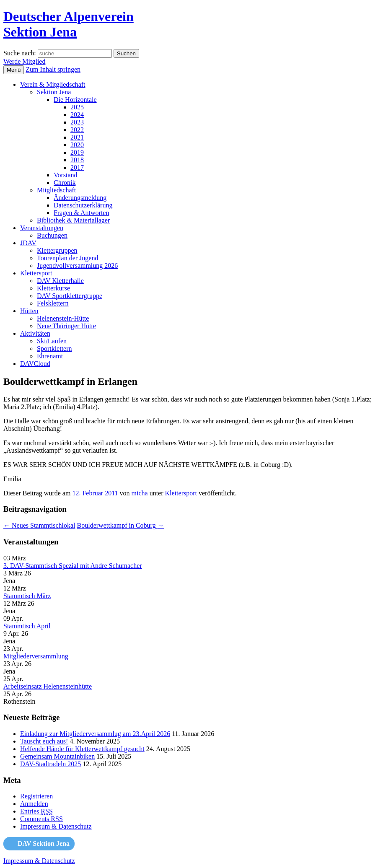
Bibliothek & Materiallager (73, 220)
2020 (77, 145)
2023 (77, 122)
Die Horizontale (75, 100)
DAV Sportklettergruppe (70, 296)
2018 (77, 160)
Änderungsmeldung (80, 198)
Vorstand (66, 175)
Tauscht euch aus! (44, 741)
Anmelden (34, 804)
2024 (77, 115)
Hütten (29, 311)
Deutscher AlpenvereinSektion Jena (69, 24)
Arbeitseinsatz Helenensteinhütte (48, 686)
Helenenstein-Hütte (63, 318)
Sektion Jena (54, 92)
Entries (36, 811)
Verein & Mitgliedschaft (53, 84)
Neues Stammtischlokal (39, 525)
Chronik (65, 183)
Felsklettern (53, 303)
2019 (77, 152)
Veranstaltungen (42, 228)
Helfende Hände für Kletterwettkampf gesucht (82, 749)
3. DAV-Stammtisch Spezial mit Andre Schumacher (73, 566)
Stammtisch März (27, 596)
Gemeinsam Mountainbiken (57, 756)
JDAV (28, 243)
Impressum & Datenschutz (56, 826)
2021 (77, 137)
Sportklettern (54, 348)
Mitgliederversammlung (36, 656)
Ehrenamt (50, 356)
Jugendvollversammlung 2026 (77, 266)
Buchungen (52, 235)
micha (140, 493)
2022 (77, 130)
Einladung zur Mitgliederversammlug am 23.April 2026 (95, 734)
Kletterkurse (53, 288)
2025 (77, 107)
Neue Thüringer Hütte (66, 326)
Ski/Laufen (52, 341)
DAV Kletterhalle (60, 281)
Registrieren (36, 796)
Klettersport (36, 273)
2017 (77, 167)
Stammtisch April (27, 626)
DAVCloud (35, 364)
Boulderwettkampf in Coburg (121, 525)
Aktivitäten (35, 333)
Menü (14, 70)
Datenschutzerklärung (83, 205)
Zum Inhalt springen (53, 69)
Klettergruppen (57, 250)
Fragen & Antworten (81, 213)
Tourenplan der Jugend (67, 258)
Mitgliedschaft (56, 190)
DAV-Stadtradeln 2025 (50, 764)
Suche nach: (20, 53)
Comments (41, 819)
